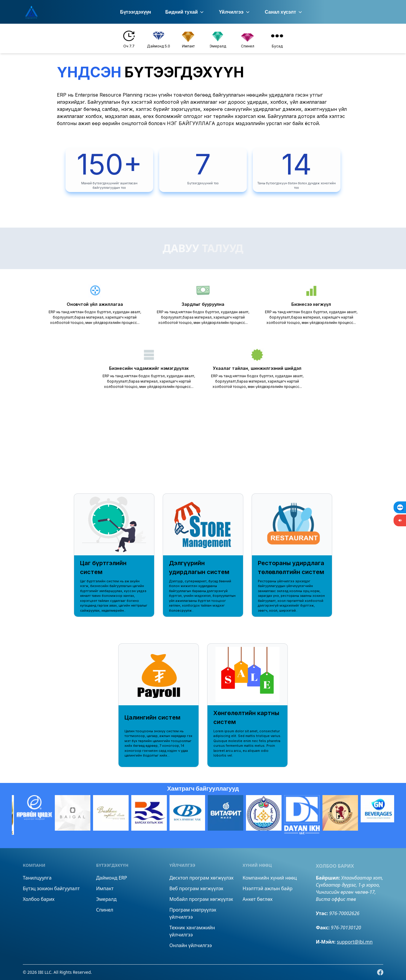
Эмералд (106, 899)
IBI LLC (45, 972)
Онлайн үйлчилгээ (190, 945)
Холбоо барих (39, 899)
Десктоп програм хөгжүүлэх (201, 878)
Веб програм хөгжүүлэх (196, 888)
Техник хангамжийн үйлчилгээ (192, 931)
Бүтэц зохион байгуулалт (51, 888)
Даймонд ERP (112, 878)
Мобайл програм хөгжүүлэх (201, 899)
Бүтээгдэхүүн (135, 12)
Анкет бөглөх (258, 899)
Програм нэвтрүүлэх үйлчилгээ (193, 913)
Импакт (105, 888)
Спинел (105, 910)
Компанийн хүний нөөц (270, 878)
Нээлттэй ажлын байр (268, 888)
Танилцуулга (37, 878)
